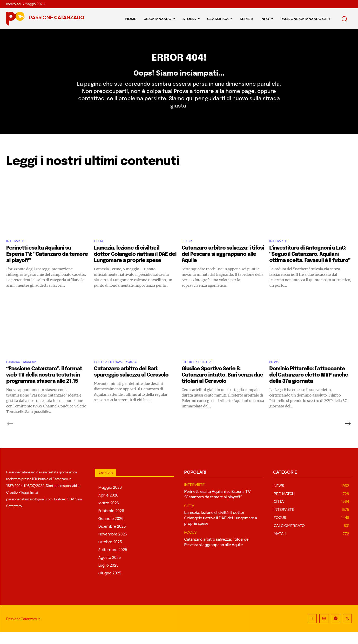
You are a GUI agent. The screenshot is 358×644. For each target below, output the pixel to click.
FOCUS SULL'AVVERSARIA (120, 373)
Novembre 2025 (113, 546)
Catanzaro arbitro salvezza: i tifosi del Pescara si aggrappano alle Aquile (223, 265)
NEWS (275, 373)
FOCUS (189, 251)
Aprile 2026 (108, 507)
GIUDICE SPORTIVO (201, 373)
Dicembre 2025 (112, 538)
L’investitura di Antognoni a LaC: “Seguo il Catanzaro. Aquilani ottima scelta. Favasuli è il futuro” (310, 265)
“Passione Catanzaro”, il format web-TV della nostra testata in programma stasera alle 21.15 (44, 387)
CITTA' (100, 251)
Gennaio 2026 (111, 530)
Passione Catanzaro (25, 373)
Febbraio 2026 (111, 522)
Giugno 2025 (110, 585)
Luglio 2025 (109, 577)
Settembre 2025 (113, 561)
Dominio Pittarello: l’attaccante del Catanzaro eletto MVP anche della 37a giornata (309, 387)
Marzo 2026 (109, 515)
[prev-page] (10, 435)
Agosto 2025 (110, 569)
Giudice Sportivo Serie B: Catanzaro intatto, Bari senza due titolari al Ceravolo (222, 387)
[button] (344, 19)
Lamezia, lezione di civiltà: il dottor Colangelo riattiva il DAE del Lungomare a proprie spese (135, 265)
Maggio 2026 (110, 499)
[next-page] (348, 435)
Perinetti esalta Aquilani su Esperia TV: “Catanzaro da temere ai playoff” (47, 265)
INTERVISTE (18, 251)
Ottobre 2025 (110, 554)
